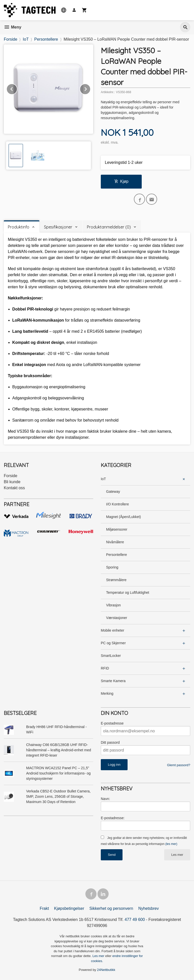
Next (90, 88)
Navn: (105, 799)
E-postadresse (112, 723)
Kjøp (121, 181)
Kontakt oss (14, 488)
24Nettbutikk (106, 970)
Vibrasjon (113, 605)
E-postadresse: (113, 818)
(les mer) (171, 844)
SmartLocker (111, 656)
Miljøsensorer (117, 529)
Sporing (112, 567)
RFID (105, 668)
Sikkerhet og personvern (111, 908)
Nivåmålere (115, 542)
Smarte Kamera (113, 681)
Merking (107, 693)
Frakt (44, 908)
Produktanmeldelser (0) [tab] (109, 227)
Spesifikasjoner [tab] (58, 227)
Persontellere (117, 555)
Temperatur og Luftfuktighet (128, 592)
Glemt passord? (179, 765)
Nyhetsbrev (149, 908)
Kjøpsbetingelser (69, 908)
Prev (17, 88)
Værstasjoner (117, 618)
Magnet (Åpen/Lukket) (124, 517)
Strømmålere (116, 580)
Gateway (113, 492)
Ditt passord (110, 742)
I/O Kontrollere (117, 504)
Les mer (177, 855)
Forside (10, 39)
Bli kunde (12, 482)
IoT (103, 479)
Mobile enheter (113, 630)
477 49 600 (135, 920)
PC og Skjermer (113, 643)
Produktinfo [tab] (19, 227)
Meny (13, 27)
